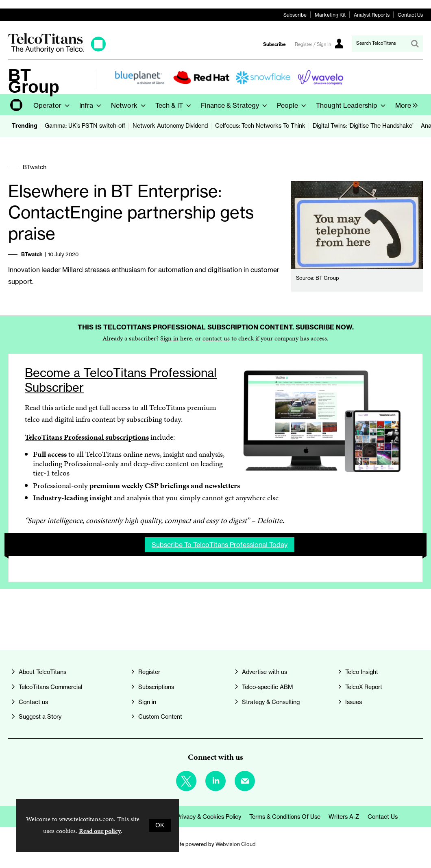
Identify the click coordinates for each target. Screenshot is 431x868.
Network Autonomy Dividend (170, 126)
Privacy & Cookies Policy (209, 817)
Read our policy (100, 831)
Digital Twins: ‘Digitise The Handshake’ (363, 126)
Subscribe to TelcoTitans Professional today (220, 545)
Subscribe (295, 15)
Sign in (169, 338)
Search (415, 44)
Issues (354, 702)
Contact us (33, 702)
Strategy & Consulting (271, 702)
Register (149, 672)
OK (160, 825)
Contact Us (410, 15)
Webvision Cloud (236, 844)
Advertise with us (264, 672)
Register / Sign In (313, 44)
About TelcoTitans (42, 672)
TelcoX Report (364, 687)
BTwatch (35, 167)
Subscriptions (156, 687)
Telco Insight (362, 672)
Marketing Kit (330, 15)
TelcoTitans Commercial (50, 687)
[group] (404, 105)
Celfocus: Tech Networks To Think (260, 126)
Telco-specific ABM (268, 687)
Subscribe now (324, 327)
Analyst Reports (372, 15)
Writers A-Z (344, 817)
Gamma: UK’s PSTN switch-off (85, 126)
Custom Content (160, 717)
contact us (216, 338)
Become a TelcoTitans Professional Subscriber (121, 380)
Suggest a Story (40, 717)
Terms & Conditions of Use (285, 817)
